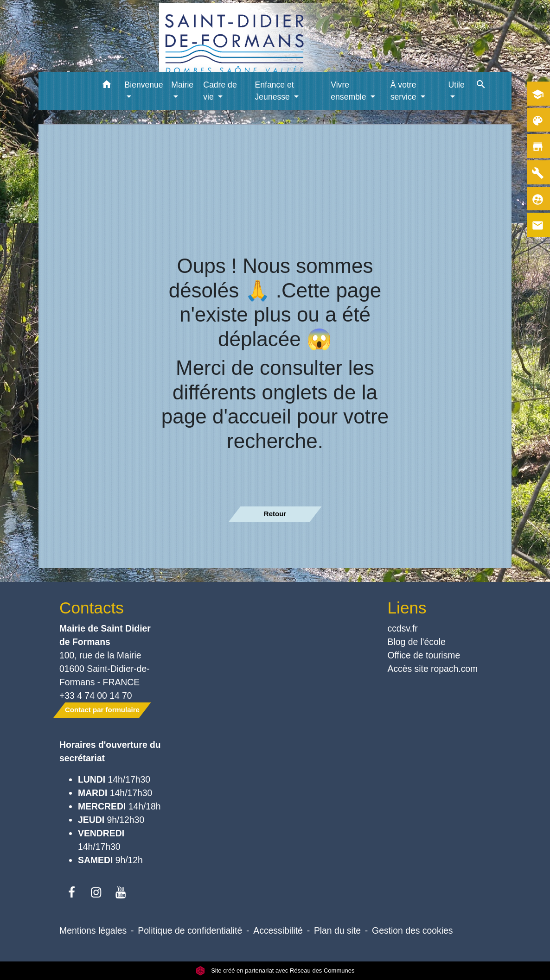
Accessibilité (278, 930)
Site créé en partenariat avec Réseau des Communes (275, 971)
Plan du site (337, 930)
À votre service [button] (405, 91)
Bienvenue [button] (144, 85)
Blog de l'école (417, 642)
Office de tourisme (424, 655)
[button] (107, 86)
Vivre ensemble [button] (349, 91)
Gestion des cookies (412, 930)
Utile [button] (456, 85)
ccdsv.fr (403, 628)
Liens (407, 608)
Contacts (92, 608)
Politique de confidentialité (190, 930)
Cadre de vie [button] (220, 91)
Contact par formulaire (102, 710)
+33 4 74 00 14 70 (96, 695)
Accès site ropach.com (433, 669)
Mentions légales (93, 930)
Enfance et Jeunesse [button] (275, 91)
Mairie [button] (182, 85)
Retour (275, 514)
